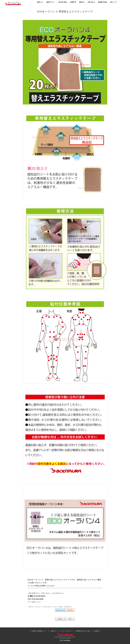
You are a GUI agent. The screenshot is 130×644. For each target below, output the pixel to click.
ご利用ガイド (53, 631)
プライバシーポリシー (66, 631)
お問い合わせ (91, 2)
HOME (61, 640)
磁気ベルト (40, 2)
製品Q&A (82, 2)
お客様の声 (73, 2)
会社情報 (96, 631)
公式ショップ (113, 2)
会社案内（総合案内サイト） (39, 631)
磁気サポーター (51, 2)
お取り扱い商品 (62, 2)
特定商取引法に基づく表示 (83, 631)
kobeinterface (68, 638)
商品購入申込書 (102, 2)
